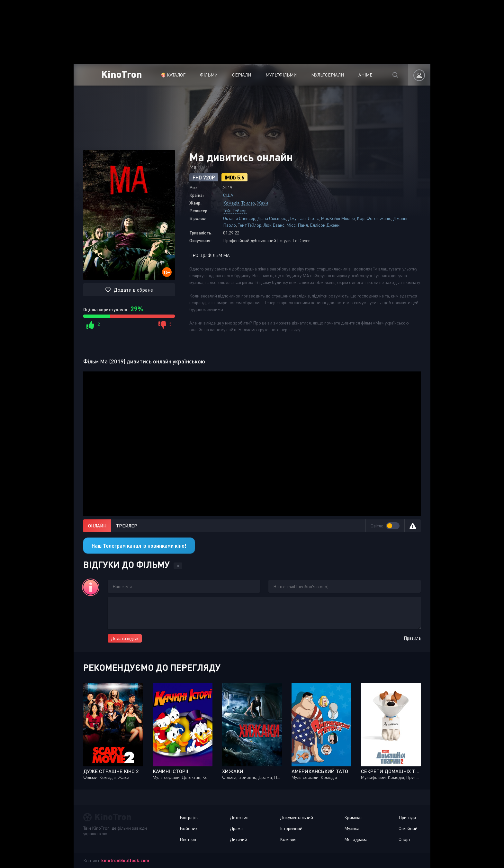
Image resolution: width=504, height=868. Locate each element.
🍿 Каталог (173, 75)
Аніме (365, 75)
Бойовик (189, 828)
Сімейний (408, 828)
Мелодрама (356, 839)
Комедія (231, 203)
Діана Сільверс (272, 218)
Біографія (189, 817)
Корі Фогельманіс (374, 218)
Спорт (405, 839)
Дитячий (239, 839)
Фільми (209, 75)
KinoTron (122, 74)
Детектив (239, 817)
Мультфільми (281, 75)
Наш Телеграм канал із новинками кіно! (139, 546)
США (228, 195)
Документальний (297, 817)
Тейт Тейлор (235, 210)
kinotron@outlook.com (125, 860)
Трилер (248, 203)
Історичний (291, 828)
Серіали (242, 75)
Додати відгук (125, 638)
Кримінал (353, 817)
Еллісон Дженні (325, 225)
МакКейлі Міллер (338, 218)
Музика (352, 828)
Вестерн (188, 839)
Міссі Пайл (297, 225)
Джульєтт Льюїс (303, 218)
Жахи (262, 203)
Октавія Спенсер (239, 218)
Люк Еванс (274, 225)
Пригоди (407, 817)
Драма (236, 828)
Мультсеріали (328, 75)
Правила (412, 638)
